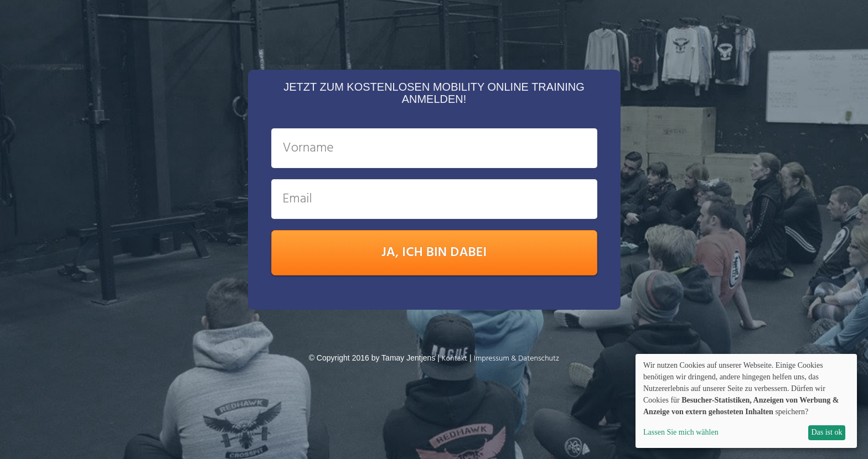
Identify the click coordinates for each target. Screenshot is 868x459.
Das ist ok (826, 432)
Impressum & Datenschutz (517, 359)
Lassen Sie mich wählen (681, 432)
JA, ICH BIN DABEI (434, 253)
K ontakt (454, 359)
